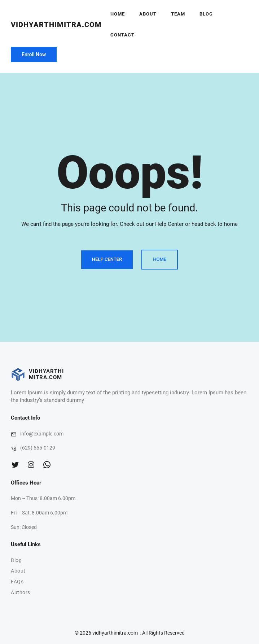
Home (118, 14)
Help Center (107, 259)
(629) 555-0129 (38, 448)
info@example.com (42, 434)
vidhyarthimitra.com (56, 25)
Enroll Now (34, 54)
